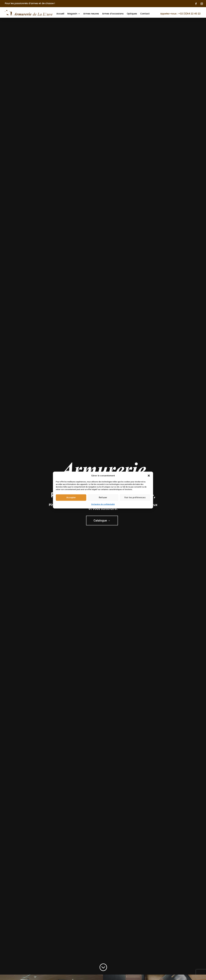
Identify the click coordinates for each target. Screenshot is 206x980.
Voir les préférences (135, 498)
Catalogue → (102, 522)
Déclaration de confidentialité (103, 504)
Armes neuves (91, 14)
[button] (149, 476)
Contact (145, 14)
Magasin (72, 14)
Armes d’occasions (113, 14)
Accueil (60, 14)
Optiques (132, 14)
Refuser (103, 498)
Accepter (71, 498)
